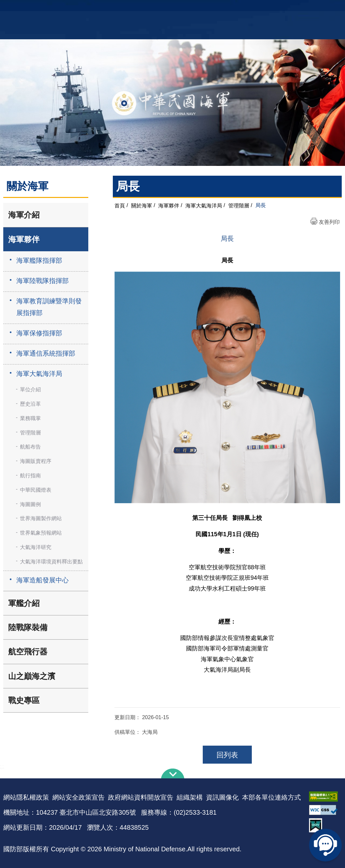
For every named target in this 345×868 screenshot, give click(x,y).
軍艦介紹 (24, 603)
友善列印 (329, 222)
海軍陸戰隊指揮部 (43, 281)
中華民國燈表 (36, 490)
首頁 (120, 205)
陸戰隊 (332, 8)
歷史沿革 (30, 404)
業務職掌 (30, 418)
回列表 (227, 755)
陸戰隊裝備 (28, 627)
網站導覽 (170, 8)
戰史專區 (24, 700)
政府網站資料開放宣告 (141, 797)
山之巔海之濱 (32, 676)
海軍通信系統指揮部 (46, 353)
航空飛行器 (28, 652)
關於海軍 (142, 205)
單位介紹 (30, 390)
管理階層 (30, 433)
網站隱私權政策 (26, 797)
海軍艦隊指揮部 (39, 260)
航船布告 (30, 447)
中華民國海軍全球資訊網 (76, 9)
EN (186, 8)
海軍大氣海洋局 (39, 374)
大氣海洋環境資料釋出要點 (51, 562)
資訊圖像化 (222, 797)
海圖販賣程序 (36, 461)
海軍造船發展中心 (43, 580)
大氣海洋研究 (36, 547)
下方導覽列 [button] (173, 773)
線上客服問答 (325, 845)
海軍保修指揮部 (39, 333)
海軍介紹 (24, 215)
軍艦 (294, 8)
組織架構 (190, 797)
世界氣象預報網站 (41, 533)
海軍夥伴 (24, 239)
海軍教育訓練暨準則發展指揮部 (49, 307)
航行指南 (30, 476)
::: (2, 766)
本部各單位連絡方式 (271, 797)
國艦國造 (312, 8)
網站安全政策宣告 (78, 797)
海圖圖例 (30, 504)
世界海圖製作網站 (41, 518)
